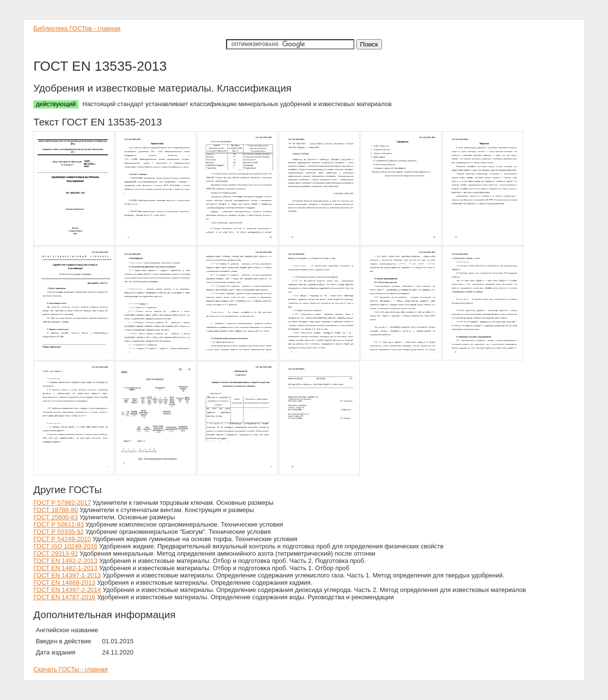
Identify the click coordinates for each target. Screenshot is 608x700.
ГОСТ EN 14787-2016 (64, 597)
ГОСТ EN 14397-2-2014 (67, 590)
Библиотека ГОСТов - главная (77, 28)
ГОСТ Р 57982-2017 (62, 503)
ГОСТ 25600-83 (56, 517)
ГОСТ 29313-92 (56, 553)
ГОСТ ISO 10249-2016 (65, 546)
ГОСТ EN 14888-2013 (64, 583)
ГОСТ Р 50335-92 (59, 532)
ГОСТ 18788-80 (56, 510)
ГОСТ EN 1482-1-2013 (65, 568)
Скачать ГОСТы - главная (71, 669)
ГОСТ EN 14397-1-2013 (67, 575)
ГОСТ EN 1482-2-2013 (65, 561)
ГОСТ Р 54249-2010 (62, 539)
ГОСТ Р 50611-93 (59, 524)
